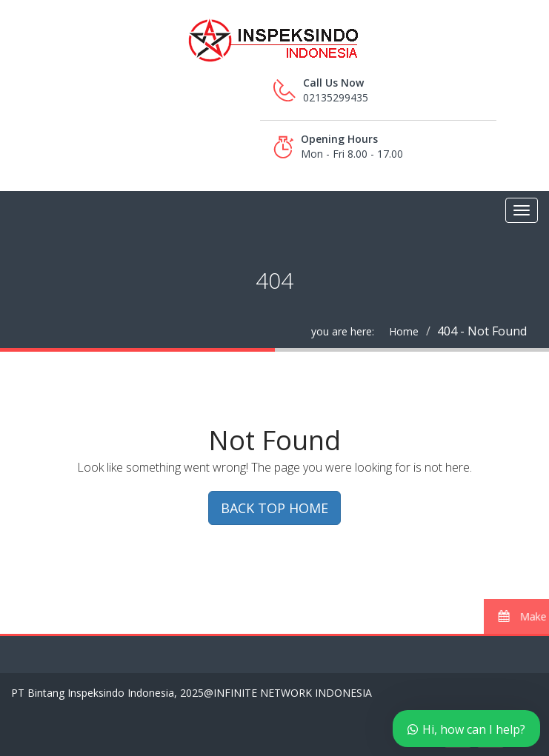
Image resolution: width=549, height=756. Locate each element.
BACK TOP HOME (274, 508)
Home (404, 331)
